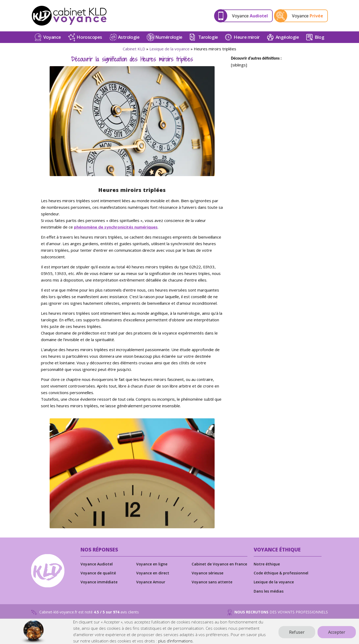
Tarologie (208, 40)
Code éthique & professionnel (281, 576)
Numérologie (169, 40)
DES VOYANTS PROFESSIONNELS (278, 616)
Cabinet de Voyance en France (219, 567)
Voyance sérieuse (207, 576)
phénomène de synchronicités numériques (116, 230)
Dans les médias (269, 594)
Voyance (250, 17)
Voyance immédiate (99, 585)
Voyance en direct (153, 576)
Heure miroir (247, 40)
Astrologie (129, 40)
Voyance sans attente (212, 585)
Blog (319, 40)
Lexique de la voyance (169, 52)
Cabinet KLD (134, 52)
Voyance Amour (151, 585)
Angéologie (287, 40)
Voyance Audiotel (97, 567)
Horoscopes (89, 40)
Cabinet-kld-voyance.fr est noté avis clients (85, 616)
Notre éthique (267, 567)
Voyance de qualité (98, 576)
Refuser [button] (297, 632)
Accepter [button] (337, 632)
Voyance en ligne (152, 567)
